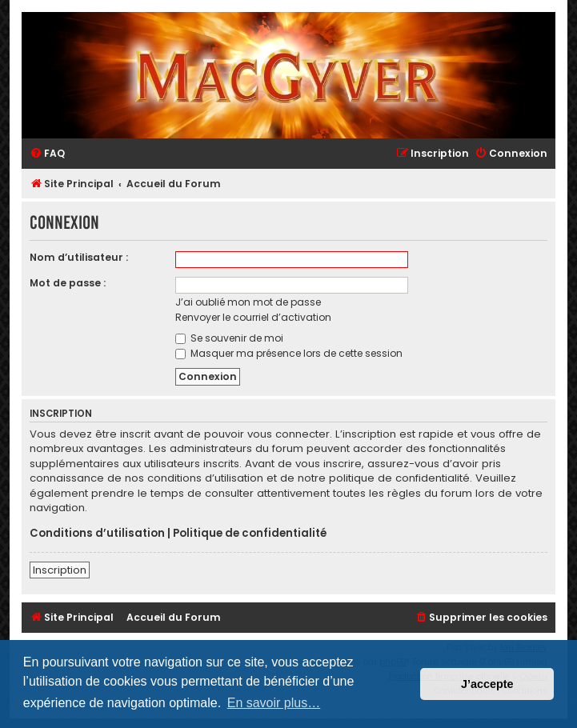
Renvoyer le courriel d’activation (253, 317)
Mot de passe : (68, 283)
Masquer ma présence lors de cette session (289, 353)
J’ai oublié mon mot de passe (248, 302)
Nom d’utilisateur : (79, 257)
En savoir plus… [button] (274, 703)
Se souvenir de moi (229, 338)
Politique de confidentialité (250, 534)
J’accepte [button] (487, 684)
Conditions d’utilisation (97, 534)
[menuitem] (47, 154)
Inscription (60, 570)
